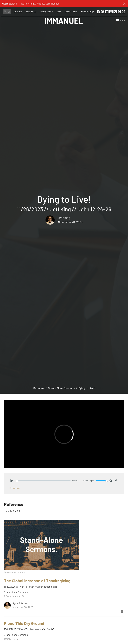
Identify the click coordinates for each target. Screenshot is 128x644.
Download (15, 488)
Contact (18, 12)
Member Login (88, 12)
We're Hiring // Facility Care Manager (41, 4)
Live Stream (71, 12)
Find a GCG (31, 12)
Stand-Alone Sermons (61, 388)
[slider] (43, 481)
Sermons (39, 388)
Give (59, 12)
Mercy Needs (47, 12)
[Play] (12, 481)
